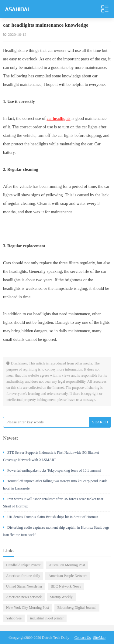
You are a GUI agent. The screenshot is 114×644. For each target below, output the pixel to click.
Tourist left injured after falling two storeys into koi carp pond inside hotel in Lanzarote (55, 485)
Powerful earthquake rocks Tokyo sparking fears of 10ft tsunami (52, 470)
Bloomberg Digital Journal (77, 608)
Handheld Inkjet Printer (23, 565)
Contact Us (83, 638)
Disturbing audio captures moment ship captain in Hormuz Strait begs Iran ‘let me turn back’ (56, 531)
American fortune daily (23, 576)
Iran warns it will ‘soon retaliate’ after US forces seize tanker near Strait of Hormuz (53, 503)
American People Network (68, 576)
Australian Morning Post (67, 565)
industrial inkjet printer (47, 618)
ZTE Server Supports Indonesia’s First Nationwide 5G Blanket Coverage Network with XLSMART (51, 456)
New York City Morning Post (28, 608)
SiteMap (99, 638)
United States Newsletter (24, 586)
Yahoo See (14, 618)
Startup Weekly (61, 597)
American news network (24, 597)
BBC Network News (66, 586)
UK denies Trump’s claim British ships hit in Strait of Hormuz (51, 517)
